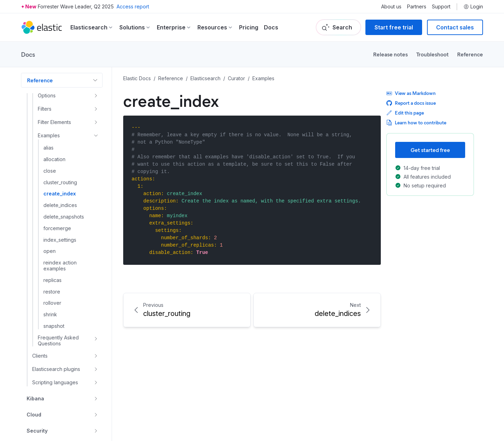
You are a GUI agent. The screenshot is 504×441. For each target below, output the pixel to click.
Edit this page (405, 113)
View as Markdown (411, 93)
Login (473, 7)
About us (391, 7)
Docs (271, 27)
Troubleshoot (432, 54)
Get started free (430, 150)
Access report (133, 6)
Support (441, 7)
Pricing (249, 27)
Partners (417, 7)
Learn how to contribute (416, 122)
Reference (470, 54)
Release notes (390, 54)
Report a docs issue (411, 103)
